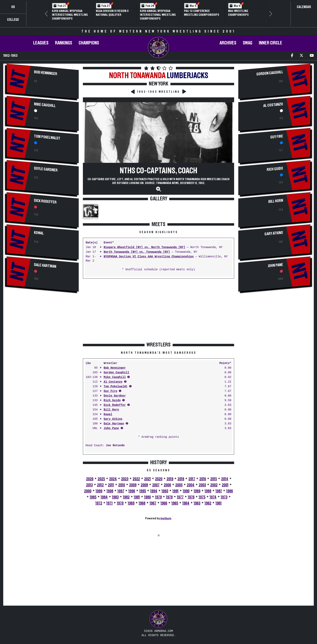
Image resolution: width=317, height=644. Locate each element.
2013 (89, 485)
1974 (213, 497)
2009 (133, 485)
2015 (214, 479)
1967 (153, 503)
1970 (120, 503)
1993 (165, 491)
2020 (159, 479)
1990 (186, 491)
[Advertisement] (43, 330)
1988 (208, 491)
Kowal (39, 233)
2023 (125, 479)
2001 (225, 485)
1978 (169, 497)
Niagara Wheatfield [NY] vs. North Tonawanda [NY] (144, 247)
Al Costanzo (113, 382)
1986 (230, 491)
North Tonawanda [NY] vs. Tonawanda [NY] (137, 252)
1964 (186, 503)
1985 (93, 497)
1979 (158, 497)
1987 (219, 491)
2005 (179, 485)
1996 (132, 491)
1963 (197, 503)
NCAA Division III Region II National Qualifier (112, 13)
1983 (115, 497)
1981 (137, 497)
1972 (99, 503)
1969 (131, 503)
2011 (111, 485)
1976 (191, 497)
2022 (136, 479)
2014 (225, 479)
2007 (156, 485)
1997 (121, 491)
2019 (170, 479)
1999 (99, 491)
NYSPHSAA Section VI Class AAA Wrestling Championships (149, 257)
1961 (219, 503)
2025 (101, 479)
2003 (202, 485)
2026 (90, 479)
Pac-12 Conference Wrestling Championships (202, 13)
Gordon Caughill (116, 373)
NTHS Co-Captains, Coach (158, 171)
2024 (113, 479)
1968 (142, 503)
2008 (144, 485)
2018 (181, 479)
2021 (147, 479)
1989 (197, 491)
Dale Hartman (45, 266)
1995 (143, 491)
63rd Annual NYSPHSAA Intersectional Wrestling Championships (70, 15)
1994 (154, 491)
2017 (192, 479)
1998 (110, 491)
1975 (202, 497)
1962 (208, 503)
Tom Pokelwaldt (47, 137)
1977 (180, 497)
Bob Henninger (46, 73)
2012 (100, 485)
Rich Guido (112, 400)
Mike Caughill (45, 105)
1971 (109, 503)
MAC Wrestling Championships (238, 13)
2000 (88, 491)
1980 (147, 497)
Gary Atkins (113, 419)
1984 (104, 497)
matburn (166, 518)
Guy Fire (110, 391)
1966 (164, 503)
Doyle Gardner (46, 169)
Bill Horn (111, 410)
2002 (214, 485)
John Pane (111, 428)
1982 (126, 497)
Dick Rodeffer (45, 201)
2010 (122, 485)
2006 (167, 485)
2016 (203, 479)
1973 (224, 497)
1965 (175, 503)
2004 (191, 485)
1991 (175, 491)
